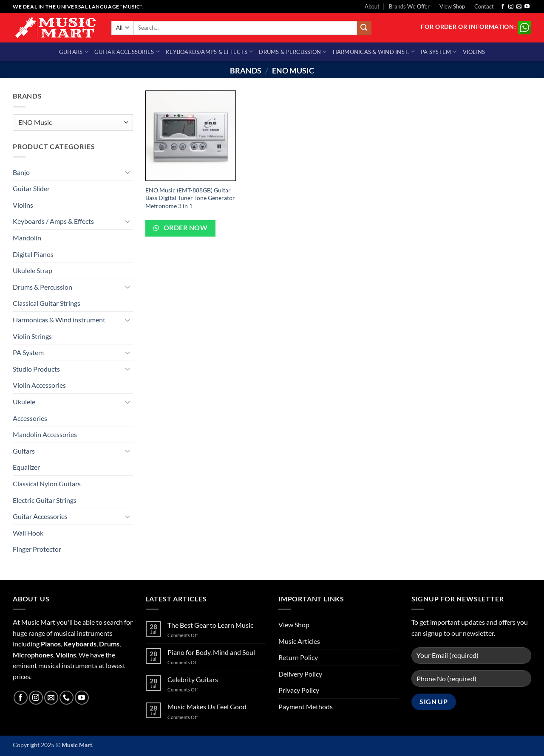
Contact (484, 6)
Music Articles (299, 641)
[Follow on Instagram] (511, 7)
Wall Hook (28, 533)
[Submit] (364, 28)
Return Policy (298, 657)
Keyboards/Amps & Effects (210, 52)
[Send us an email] (519, 7)
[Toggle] (128, 172)
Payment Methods (306, 707)
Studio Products (36, 369)
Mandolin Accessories (45, 434)
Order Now (185, 228)
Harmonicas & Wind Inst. (374, 52)
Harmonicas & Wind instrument (59, 320)
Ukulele (24, 402)
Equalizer (26, 467)
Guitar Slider (31, 188)
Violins (474, 52)
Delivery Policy (300, 674)
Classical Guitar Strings (47, 303)
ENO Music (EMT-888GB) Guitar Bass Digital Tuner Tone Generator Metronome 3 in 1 (190, 198)
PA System (439, 52)
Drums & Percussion (293, 52)
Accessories (30, 418)
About (372, 6)
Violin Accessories (39, 385)
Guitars (74, 52)
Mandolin (27, 238)
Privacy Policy (299, 690)
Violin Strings (32, 336)
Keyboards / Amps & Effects (53, 221)
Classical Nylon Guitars (47, 484)
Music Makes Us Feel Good (207, 707)
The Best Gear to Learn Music (210, 625)
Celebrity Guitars (193, 679)
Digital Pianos (33, 254)
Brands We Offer (409, 6)
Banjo (21, 172)
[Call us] (67, 698)
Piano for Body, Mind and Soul (211, 652)
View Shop (452, 6)
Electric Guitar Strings (45, 500)
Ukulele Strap (33, 270)
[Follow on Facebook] (503, 7)
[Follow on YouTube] (527, 7)
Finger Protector (37, 549)
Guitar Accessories (127, 52)
